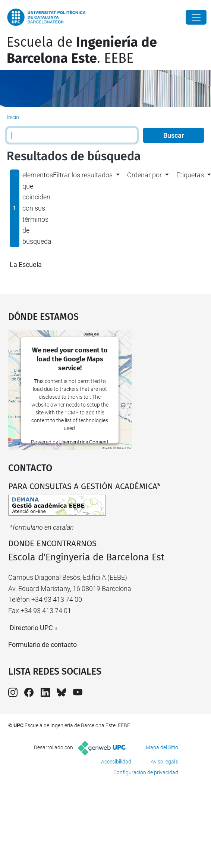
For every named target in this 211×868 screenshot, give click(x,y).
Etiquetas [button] (190, 175)
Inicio (13, 117)
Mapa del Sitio (162, 747)
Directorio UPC (31, 628)
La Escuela (26, 265)
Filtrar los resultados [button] (83, 175)
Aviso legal (163, 762)
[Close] (196, 17)
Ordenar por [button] (144, 175)
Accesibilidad (116, 762)
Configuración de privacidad (146, 772)
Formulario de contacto (42, 645)
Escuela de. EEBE (82, 50)
